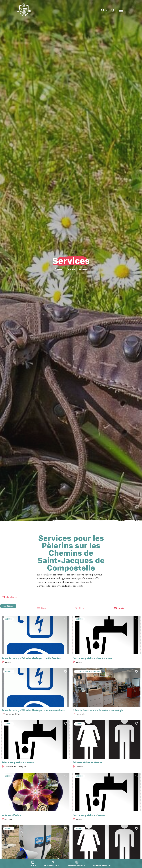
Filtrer (10, 606)
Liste (44, 608)
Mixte (121, 608)
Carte (82, 608)
